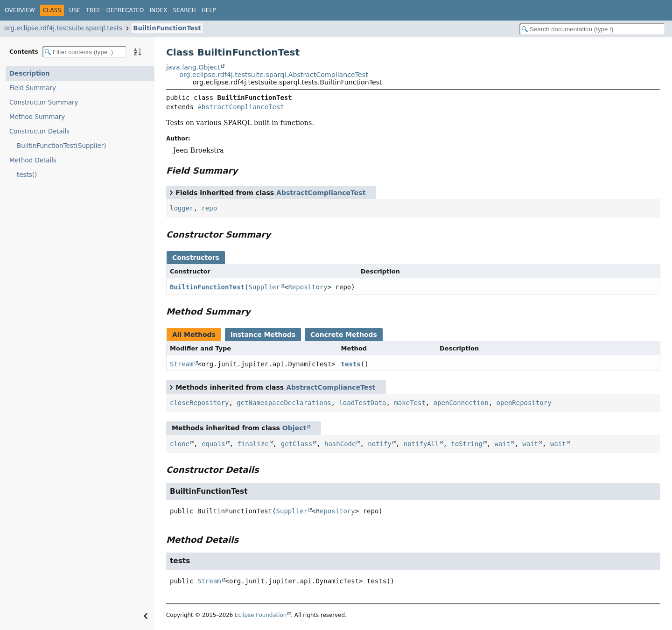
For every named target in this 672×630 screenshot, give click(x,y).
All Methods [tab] (194, 335)
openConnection (461, 403)
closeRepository (199, 403)
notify (380, 444)
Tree (93, 10)
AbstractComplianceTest (241, 107)
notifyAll (421, 444)
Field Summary (33, 88)
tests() (27, 175)
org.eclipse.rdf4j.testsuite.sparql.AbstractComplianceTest (273, 75)
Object (294, 428)
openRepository (524, 403)
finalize (253, 444)
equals (213, 444)
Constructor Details (39, 131)
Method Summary (37, 117)
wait (503, 444)
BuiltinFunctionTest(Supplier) (62, 146)
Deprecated (125, 10)
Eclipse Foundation (261, 615)
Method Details (33, 160)
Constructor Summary (44, 102)
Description (30, 73)
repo (209, 208)
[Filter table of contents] (84, 52)
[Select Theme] (226, 10)
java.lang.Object (193, 67)
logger (182, 208)
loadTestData (362, 403)
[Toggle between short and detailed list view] (171, 192)
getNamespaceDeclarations (284, 403)
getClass (297, 444)
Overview (20, 10)
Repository (308, 287)
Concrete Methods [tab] (344, 335)
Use (75, 10)
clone (180, 444)
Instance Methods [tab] (263, 335)
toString (466, 444)
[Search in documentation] (592, 29)
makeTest (409, 403)
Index (158, 10)
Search (184, 10)
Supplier (264, 287)
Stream (182, 364)
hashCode (340, 444)
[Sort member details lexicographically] (138, 52)
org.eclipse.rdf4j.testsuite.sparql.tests (63, 28)
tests (351, 364)
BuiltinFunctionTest (167, 28)
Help (209, 10)
